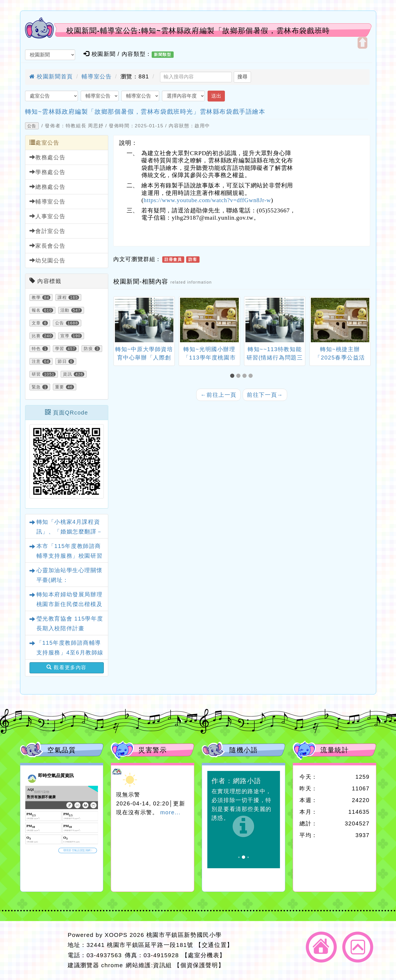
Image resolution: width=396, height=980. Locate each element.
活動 (65, 310)
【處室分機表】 (204, 955)
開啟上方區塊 (362, 43)
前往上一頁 (218, 395)
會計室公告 (48, 231)
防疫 (88, 349)
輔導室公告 (97, 76)
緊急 (36, 387)
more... (170, 812)
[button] (233, 376)
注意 (36, 361)
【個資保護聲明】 (199, 965)
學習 (60, 349)
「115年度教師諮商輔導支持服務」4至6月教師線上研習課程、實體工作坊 (70, 652)
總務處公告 (48, 187)
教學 (36, 297)
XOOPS (116, 935)
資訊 (67, 374)
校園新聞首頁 (51, 76)
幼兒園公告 (48, 260)
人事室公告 (48, 216)
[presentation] (120, 321)
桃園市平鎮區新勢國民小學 (184, 935)
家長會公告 (48, 246)
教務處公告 (48, 157)
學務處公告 (48, 172)
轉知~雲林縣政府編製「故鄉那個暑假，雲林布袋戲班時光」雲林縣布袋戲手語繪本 (145, 112)
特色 (36, 349)
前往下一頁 (265, 395)
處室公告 (45, 142)
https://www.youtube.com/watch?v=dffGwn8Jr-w (207, 200)
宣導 (65, 336)
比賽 (36, 336)
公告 (32, 126)
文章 (36, 323)
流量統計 (334, 750)
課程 (62, 297)
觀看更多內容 (67, 667)
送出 (216, 96)
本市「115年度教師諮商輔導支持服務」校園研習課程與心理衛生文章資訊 (70, 556)
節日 (62, 361)
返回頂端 (358, 947)
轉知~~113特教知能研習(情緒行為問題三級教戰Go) (275, 358)
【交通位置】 (214, 945)
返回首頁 (321, 947)
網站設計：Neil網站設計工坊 (42, 950)
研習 (36, 374)
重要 (60, 387)
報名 (36, 310)
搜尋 (242, 77)
